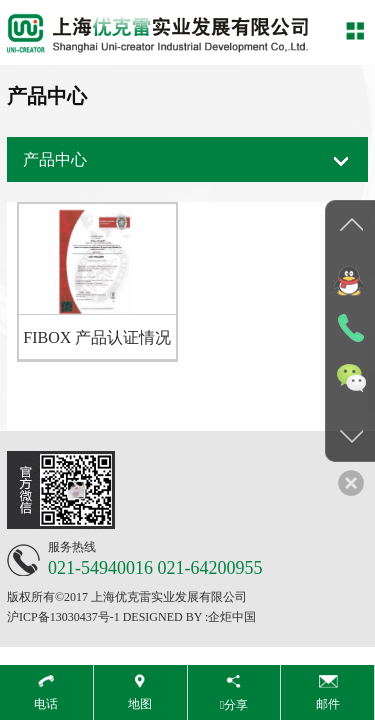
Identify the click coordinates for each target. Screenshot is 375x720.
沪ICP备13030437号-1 (63, 617)
